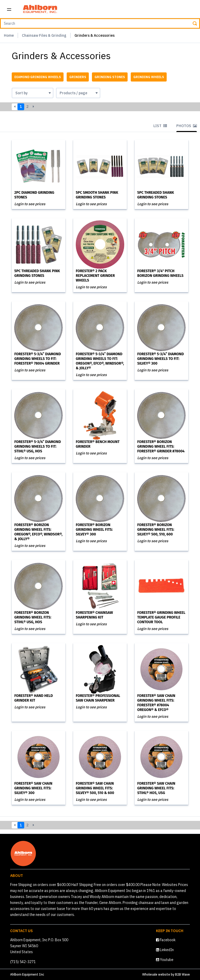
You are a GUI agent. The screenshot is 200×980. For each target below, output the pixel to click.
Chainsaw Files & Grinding (44, 35)
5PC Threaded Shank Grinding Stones (156, 195)
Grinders (78, 77)
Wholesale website (156, 974)
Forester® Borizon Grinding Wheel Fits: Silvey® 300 (94, 530)
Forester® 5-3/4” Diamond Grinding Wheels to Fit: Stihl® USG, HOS (38, 447)
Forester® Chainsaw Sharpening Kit (94, 615)
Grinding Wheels (149, 77)
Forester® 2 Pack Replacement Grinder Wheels (95, 276)
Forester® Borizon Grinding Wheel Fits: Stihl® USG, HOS (33, 617)
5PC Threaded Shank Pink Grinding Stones (37, 273)
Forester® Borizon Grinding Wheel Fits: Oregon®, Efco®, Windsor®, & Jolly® (38, 532)
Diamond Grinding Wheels (38, 77)
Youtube (165, 960)
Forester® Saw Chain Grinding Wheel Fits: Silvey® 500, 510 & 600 (95, 788)
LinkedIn (165, 950)
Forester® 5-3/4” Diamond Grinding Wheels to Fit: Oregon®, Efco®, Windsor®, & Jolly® (100, 361)
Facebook (166, 940)
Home (9, 35)
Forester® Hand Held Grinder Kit (34, 698)
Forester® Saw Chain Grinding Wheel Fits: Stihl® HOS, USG (156, 788)
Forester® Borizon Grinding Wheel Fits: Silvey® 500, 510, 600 (156, 530)
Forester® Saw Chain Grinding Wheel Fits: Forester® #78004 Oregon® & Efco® (156, 703)
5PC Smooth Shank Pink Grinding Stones (97, 195)
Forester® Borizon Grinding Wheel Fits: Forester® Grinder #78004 (161, 447)
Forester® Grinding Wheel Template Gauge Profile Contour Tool (161, 617)
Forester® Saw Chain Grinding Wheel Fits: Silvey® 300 (33, 788)
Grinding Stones (110, 77)
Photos (187, 126)
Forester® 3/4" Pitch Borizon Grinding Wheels (160, 273)
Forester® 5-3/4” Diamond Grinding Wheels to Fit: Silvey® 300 (161, 359)
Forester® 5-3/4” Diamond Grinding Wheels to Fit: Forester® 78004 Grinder (38, 359)
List (160, 126)
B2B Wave (182, 974)
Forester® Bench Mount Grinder (98, 444)
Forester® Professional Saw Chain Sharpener (98, 698)
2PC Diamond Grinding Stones (34, 195)
